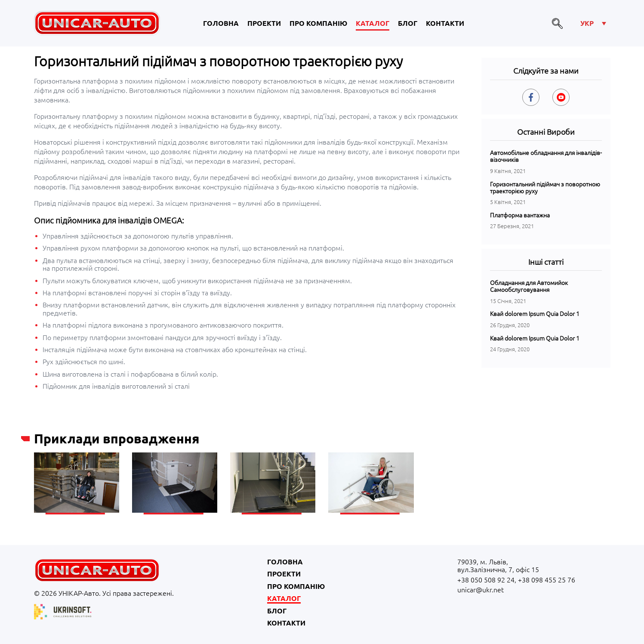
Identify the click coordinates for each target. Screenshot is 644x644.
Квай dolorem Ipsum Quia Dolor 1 (535, 314)
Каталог (373, 23)
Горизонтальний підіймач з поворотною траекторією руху (545, 188)
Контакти (445, 23)
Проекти (264, 23)
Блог (408, 23)
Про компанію (318, 23)
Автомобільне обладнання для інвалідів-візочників (546, 156)
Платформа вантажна (520, 215)
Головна (221, 23)
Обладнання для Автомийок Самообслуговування (529, 286)
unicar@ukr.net (481, 590)
